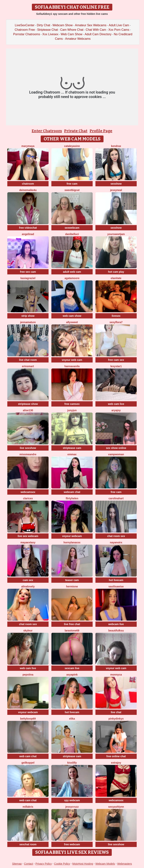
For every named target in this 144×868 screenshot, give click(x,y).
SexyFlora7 (116, 322)
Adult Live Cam (119, 25)
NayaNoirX (116, 542)
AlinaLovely (28, 586)
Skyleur (28, 631)
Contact (28, 864)
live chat (116, 712)
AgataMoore (72, 278)
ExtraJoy (116, 763)
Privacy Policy (44, 864)
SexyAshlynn (116, 807)
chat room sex (116, 536)
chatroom (28, 184)
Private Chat (76, 131)
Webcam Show (63, 25)
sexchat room (28, 844)
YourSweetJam (116, 234)
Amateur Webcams (78, 39)
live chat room (28, 360)
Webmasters (124, 864)
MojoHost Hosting (83, 864)
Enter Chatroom (47, 131)
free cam (72, 184)
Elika (72, 719)
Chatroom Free (25, 30)
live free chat (72, 624)
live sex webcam (28, 536)
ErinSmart (28, 366)
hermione (72, 586)
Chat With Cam (96, 30)
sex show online (116, 448)
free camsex (72, 404)
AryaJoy (116, 410)
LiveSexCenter (25, 25)
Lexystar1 (116, 366)
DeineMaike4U (28, 190)
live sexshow (28, 448)
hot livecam (116, 580)
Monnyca (116, 675)
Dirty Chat (43, 25)
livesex (116, 316)
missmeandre (28, 454)
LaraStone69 (72, 631)
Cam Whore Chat (72, 30)
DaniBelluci (72, 234)
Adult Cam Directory (98, 34)
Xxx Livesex (50, 34)
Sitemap (17, 864)
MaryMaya (28, 146)
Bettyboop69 (28, 719)
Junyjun (72, 410)
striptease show (28, 404)
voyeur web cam (72, 360)
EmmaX (72, 454)
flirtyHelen (72, 498)
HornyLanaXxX (72, 542)
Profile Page (101, 131)
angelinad (28, 234)
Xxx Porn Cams (119, 30)
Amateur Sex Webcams (91, 25)
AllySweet (72, 322)
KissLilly (72, 763)
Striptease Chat (47, 30)
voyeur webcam (72, 536)
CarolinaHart (116, 498)
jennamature (28, 322)
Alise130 (28, 410)
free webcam (72, 844)
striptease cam (72, 448)
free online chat (116, 756)
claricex (28, 498)
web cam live (116, 404)
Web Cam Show (72, 34)
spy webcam (72, 800)
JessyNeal (116, 190)
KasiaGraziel (28, 278)
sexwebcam (72, 228)
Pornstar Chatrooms (27, 34)
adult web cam (72, 272)
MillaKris (28, 807)
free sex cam (28, 272)
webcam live (116, 624)
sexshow (116, 184)
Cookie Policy (62, 864)
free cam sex (116, 360)
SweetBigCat (72, 190)
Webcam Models (105, 864)
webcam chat (72, 492)
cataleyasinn (72, 146)
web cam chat (28, 756)
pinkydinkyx (116, 719)
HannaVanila (72, 366)
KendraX (116, 146)
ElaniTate (116, 278)
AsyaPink (72, 675)
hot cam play (116, 272)
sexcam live (72, 668)
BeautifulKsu (116, 631)
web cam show (72, 316)
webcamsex (28, 492)
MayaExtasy (28, 542)
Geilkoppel (28, 763)
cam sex (28, 580)
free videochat (28, 228)
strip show (28, 316)
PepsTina (28, 675)
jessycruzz (72, 807)
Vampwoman (116, 454)
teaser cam (72, 580)
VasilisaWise (116, 586)
